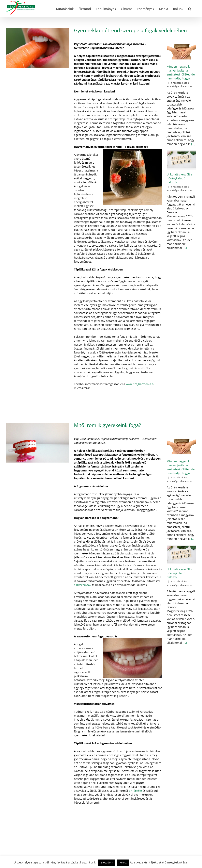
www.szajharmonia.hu (141, 384)
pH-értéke (135, 791)
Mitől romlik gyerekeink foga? (108, 425)
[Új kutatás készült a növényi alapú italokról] (181, 160)
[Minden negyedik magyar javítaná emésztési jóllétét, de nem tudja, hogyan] (181, 52)
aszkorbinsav (83, 585)
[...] (193, 144)
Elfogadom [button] (107, 862)
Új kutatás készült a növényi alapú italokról (180, 178)
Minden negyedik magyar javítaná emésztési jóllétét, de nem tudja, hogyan (181, 72)
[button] (190, 8)
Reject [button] (123, 862)
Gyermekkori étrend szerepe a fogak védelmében (130, 30)
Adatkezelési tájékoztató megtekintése (159, 862)
